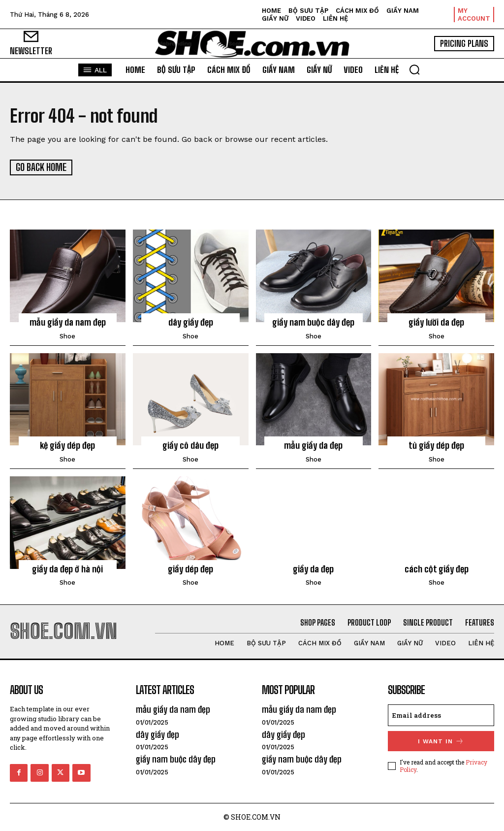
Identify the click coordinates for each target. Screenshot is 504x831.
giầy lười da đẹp (436, 322)
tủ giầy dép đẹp (436, 445)
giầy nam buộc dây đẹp (313, 322)
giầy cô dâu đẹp (190, 445)
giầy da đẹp (313, 568)
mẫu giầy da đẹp (313, 445)
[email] (441, 715)
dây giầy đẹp (191, 322)
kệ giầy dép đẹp (67, 445)
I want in (441, 741)
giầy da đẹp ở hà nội (67, 568)
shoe (67, 335)
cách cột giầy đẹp (437, 568)
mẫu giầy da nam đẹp (68, 322)
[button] (414, 69)
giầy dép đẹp (190, 568)
